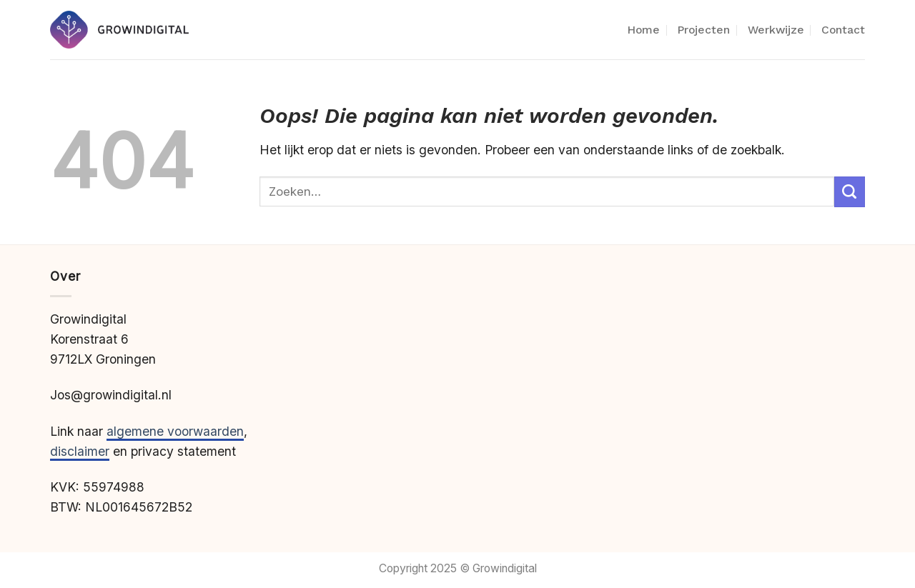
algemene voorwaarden (175, 431)
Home (643, 30)
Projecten (703, 30)
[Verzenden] (850, 192)
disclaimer (80, 451)
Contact (843, 30)
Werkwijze (776, 30)
